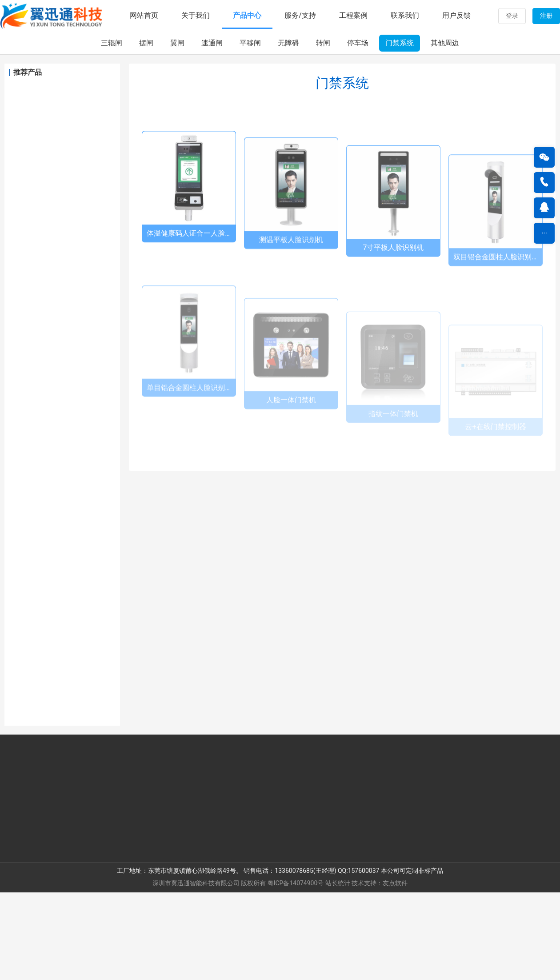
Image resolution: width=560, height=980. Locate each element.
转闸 (323, 131)
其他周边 (445, 131)
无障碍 (288, 131)
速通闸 (212, 131)
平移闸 (250, 131)
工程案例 (353, 15)
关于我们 (196, 15)
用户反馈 (456, 15)
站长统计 (338, 971)
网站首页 (144, 15)
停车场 (358, 131)
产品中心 (247, 15)
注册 (546, 16)
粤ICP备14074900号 (296, 971)
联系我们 (405, 15)
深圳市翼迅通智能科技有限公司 (196, 971)
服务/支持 (300, 15)
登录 (512, 16)
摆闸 (146, 131)
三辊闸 (112, 131)
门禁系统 (400, 131)
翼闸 (177, 131)
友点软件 (395, 971)
